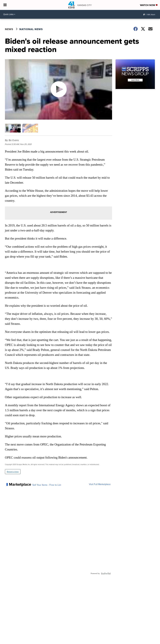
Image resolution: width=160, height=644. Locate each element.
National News (31, 29)
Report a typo (13, 472)
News (9, 29)
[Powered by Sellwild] (106, 574)
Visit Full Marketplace (100, 484)
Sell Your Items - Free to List (47, 485)
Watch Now (149, 5)
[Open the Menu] (5, 5)
